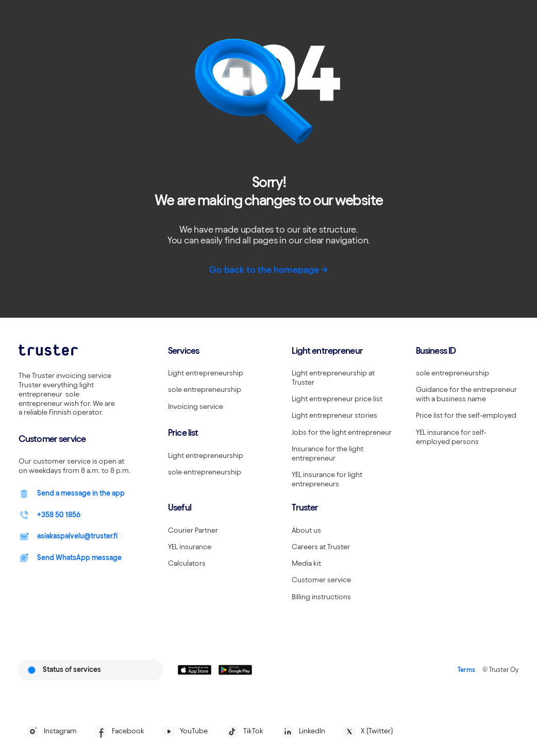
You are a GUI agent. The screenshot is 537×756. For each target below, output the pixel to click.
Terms (466, 670)
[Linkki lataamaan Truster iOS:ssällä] (195, 670)
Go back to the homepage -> (269, 269)
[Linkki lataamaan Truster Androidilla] (235, 670)
